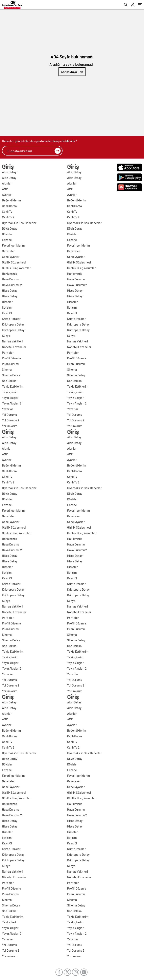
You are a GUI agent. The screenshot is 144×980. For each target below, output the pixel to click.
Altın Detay (9, 172)
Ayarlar (7, 195)
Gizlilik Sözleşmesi (14, 262)
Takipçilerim (10, 392)
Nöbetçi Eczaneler (14, 347)
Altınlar (7, 183)
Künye (6, 336)
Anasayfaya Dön (72, 72)
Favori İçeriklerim (13, 245)
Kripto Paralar (11, 319)
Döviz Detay (10, 228)
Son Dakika (9, 381)
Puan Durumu (11, 364)
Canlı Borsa (9, 206)
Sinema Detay (11, 375)
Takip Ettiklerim (13, 386)
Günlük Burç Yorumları (17, 268)
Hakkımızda (10, 274)
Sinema (7, 369)
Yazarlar (8, 409)
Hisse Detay (10, 290)
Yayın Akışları (11, 398)
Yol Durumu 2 (11, 420)
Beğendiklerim (11, 200)
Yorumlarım (10, 426)
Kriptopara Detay (13, 324)
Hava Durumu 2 (12, 285)
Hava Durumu (11, 279)
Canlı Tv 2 (8, 217)
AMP (5, 189)
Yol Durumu (9, 415)
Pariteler (8, 353)
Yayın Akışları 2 (12, 403)
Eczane (7, 240)
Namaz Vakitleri (12, 341)
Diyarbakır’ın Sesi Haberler (19, 223)
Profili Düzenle (11, 358)
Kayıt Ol (7, 313)
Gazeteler (8, 251)
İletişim (7, 307)
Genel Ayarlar (11, 257)
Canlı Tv (7, 212)
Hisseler (7, 302)
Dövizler (7, 234)
